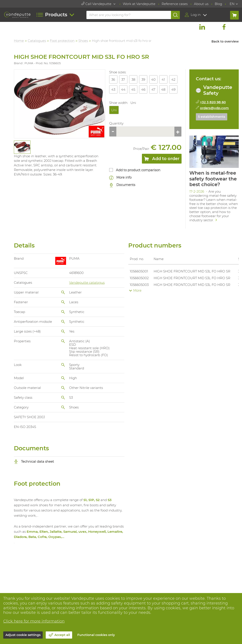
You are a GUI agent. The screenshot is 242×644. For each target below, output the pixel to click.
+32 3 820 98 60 (213, 102)
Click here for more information (34, 621)
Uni (114, 110)
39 (144, 79)
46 (144, 89)
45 (133, 89)
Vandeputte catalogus (87, 282)
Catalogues (37, 41)
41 (163, 79)
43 (113, 89)
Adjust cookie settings (23, 635)
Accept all (62, 635)
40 (153, 79)
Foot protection (62, 41)
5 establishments (212, 117)
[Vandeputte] (17, 15)
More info (120, 178)
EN (232, 4)
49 (173, 89)
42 (174, 79)
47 (153, 89)
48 (163, 89)
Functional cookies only (96, 635)
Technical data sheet (34, 461)
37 (123, 79)
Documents (122, 185)
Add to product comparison (138, 170)
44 (123, 89)
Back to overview (225, 41)
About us (201, 4)
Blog (218, 4)
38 (133, 79)
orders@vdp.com (215, 108)
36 (113, 79)
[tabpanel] (22, 147)
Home (19, 41)
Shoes (83, 41)
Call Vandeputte (97, 4)
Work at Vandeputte (139, 4)
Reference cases (175, 4)
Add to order (162, 159)
